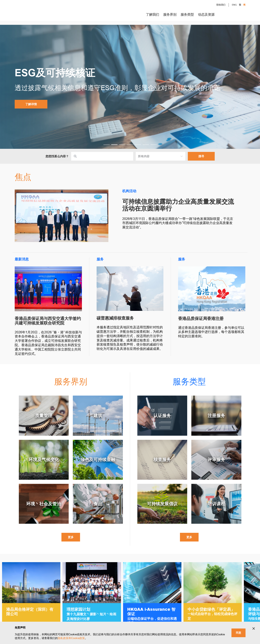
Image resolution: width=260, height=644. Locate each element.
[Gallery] (130, 597)
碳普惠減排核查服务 (115, 318)
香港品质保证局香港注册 (201, 318)
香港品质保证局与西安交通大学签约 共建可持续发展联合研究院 (48, 321)
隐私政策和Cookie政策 (71, 638)
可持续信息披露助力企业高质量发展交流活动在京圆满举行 (178, 205)
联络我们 (218, 5)
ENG (234, 5)
